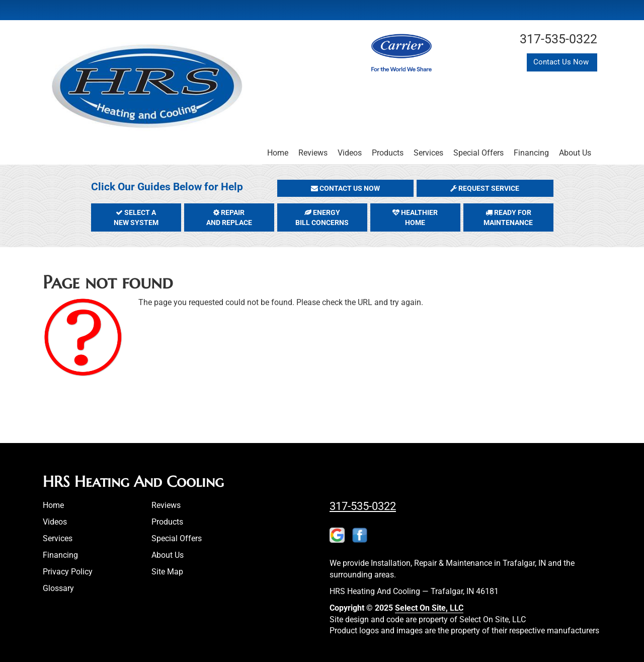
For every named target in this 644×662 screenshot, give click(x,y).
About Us (575, 153)
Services (428, 153)
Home (278, 153)
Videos (350, 153)
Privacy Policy (68, 572)
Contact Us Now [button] (562, 62)
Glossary (58, 588)
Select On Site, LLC (429, 608)
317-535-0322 (363, 506)
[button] (346, 188)
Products (388, 153)
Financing (531, 153)
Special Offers (478, 153)
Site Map (167, 572)
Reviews (313, 153)
